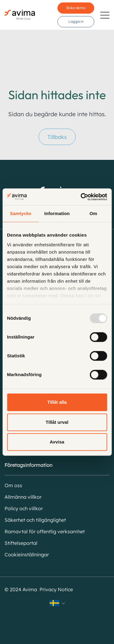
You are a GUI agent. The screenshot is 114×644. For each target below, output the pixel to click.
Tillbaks (57, 137)
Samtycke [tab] (21, 213)
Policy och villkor (24, 508)
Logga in (76, 21)
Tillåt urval (57, 422)
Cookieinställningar (27, 555)
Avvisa (57, 442)
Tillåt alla (57, 402)
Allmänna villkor (23, 497)
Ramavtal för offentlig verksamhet (45, 531)
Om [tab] (93, 213)
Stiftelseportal (21, 543)
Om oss (13, 485)
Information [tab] (57, 213)
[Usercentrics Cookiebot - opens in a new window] (81, 197)
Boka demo (76, 8)
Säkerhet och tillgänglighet (35, 520)
